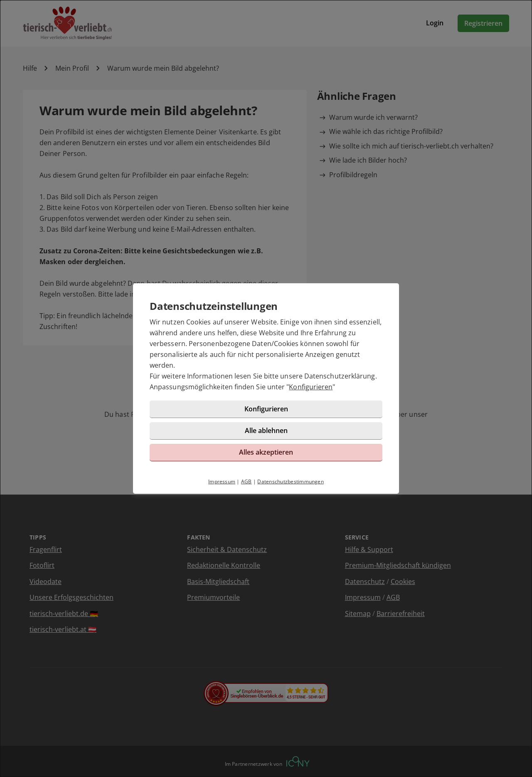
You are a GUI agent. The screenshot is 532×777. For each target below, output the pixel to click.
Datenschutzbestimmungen (291, 481)
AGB (246, 481)
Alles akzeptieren (266, 452)
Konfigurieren (311, 387)
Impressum (222, 481)
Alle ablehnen (266, 431)
